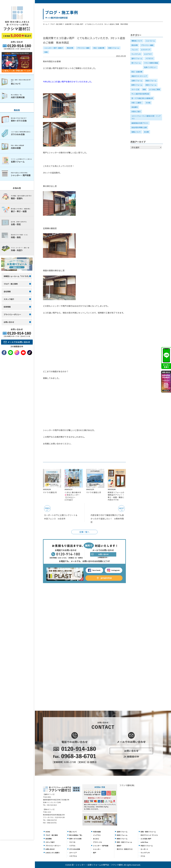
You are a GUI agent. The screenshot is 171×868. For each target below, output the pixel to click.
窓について (73, 832)
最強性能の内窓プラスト (140, 123)
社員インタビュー (150, 67)
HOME (48, 832)
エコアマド (148, 54)
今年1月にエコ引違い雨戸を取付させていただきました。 (68, 82)
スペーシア (73, 853)
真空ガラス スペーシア (139, 76)
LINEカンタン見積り (53, 853)
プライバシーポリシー (53, 846)
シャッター (97, 849)
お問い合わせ (50, 849)
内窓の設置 (97, 832)
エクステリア (146, 50)
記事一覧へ (84, 532)
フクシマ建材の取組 (151, 63)
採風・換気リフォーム (148, 832)
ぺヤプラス (73, 856)
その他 (148, 103)
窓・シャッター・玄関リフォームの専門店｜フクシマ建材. (97, 865)
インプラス (97, 835)
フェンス (135, 50)
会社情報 (49, 839)
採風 (46, 52)
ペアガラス (150, 58)
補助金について (137, 41)
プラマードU (97, 842)
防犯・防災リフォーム (124, 842)
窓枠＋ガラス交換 (75, 839)
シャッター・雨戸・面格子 (54, 48)
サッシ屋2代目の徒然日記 (140, 94)
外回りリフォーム (147, 846)
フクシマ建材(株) (127, 785)
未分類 (146, 132)
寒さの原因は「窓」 (76, 835)
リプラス (72, 846)
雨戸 (95, 853)
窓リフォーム (136, 63)
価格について (136, 132)
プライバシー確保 (83, 48)
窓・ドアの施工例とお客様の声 (142, 98)
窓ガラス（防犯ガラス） (125, 849)
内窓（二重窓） (137, 103)
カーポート (144, 849)
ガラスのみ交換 (75, 849)
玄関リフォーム (137, 81)
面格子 (119, 846)
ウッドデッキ (136, 54)
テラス (143, 856)
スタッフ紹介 (50, 842)
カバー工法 (135, 89)
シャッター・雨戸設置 (101, 846)
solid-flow (144, 842)
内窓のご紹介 (136, 111)
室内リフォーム (137, 58)
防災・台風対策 (99, 48)
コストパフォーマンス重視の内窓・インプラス (146, 117)
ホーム (45, 24)
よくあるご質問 (155, 89)
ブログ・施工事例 (56, 24)
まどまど (96, 839)
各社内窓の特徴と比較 (139, 127)
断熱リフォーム (137, 85)
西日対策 (70, 48)
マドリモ (72, 842)
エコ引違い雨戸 (146, 839)
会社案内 (135, 107)
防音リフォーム (151, 81)
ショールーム (150, 41)
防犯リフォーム (114, 48)
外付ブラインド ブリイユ (149, 835)
